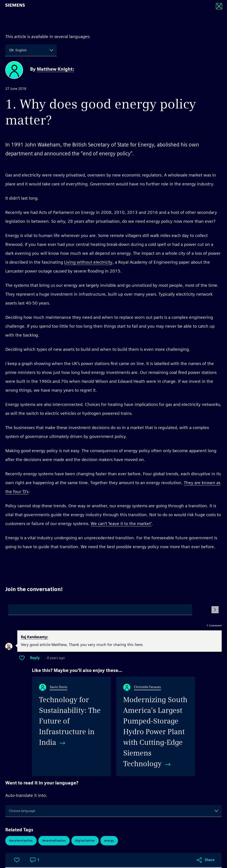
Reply (35, 658)
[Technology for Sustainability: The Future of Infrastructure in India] (71, 726)
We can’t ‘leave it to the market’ (121, 523)
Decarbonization (21, 841)
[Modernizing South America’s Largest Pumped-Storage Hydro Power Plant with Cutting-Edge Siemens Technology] (156, 726)
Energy (109, 841)
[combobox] (10, 50)
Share (210, 563)
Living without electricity (88, 262)
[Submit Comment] (215, 610)
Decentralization (54, 841)
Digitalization (85, 841)
